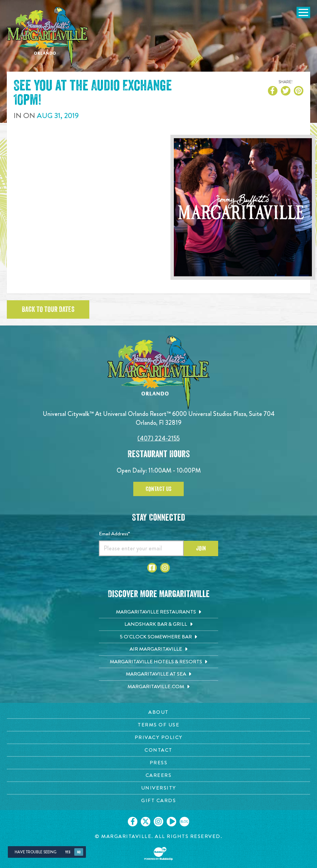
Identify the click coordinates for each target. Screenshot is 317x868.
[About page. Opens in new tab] (158, 712)
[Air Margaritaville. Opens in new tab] (158, 649)
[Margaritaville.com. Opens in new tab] (158, 687)
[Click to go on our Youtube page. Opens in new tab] (171, 822)
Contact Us (158, 489)
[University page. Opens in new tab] (158, 788)
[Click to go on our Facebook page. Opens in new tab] (133, 822)
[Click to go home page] (48, 36)
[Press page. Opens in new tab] (158, 763)
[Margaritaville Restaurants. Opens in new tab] (158, 612)
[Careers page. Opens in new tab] (158, 775)
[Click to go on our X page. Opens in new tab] (146, 822)
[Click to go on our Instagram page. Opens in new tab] (158, 822)
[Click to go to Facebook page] (152, 568)
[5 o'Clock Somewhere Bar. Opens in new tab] (158, 637)
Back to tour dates (48, 309)
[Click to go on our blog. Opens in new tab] (184, 822)
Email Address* (114, 534)
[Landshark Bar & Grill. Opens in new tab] (158, 624)
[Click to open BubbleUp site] (158, 854)
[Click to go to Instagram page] (165, 568)
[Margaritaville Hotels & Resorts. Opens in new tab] (158, 662)
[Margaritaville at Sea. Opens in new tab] (158, 674)
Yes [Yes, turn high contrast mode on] (68, 852)
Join (201, 548)
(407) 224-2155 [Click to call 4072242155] (158, 438)
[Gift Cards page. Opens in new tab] (158, 801)
